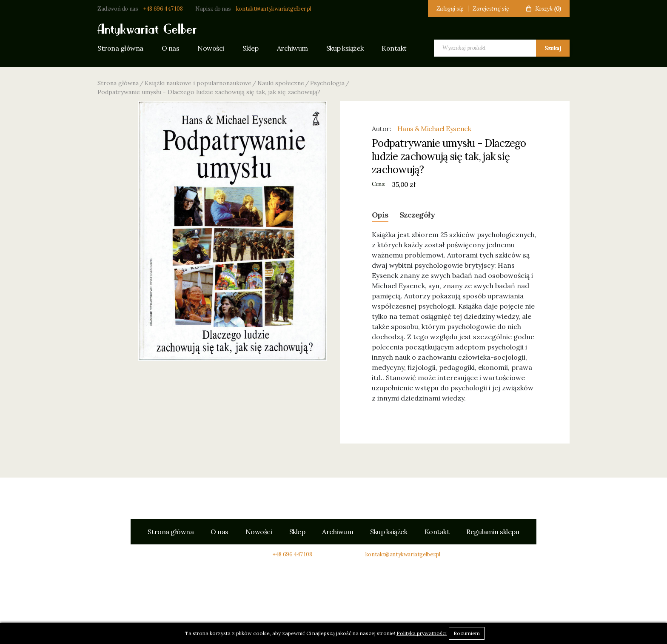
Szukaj (553, 48)
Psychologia (327, 83)
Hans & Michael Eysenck (434, 129)
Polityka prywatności (422, 633)
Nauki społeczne (281, 83)
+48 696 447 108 (163, 9)
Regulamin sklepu (493, 532)
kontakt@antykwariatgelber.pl (274, 9)
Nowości (211, 48)
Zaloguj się (450, 9)
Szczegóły (417, 215)
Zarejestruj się (491, 9)
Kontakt (394, 48)
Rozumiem (467, 633)
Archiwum (292, 48)
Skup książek (345, 48)
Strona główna (120, 48)
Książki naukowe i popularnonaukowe (198, 83)
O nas (171, 48)
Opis (380, 215)
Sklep (251, 48)
